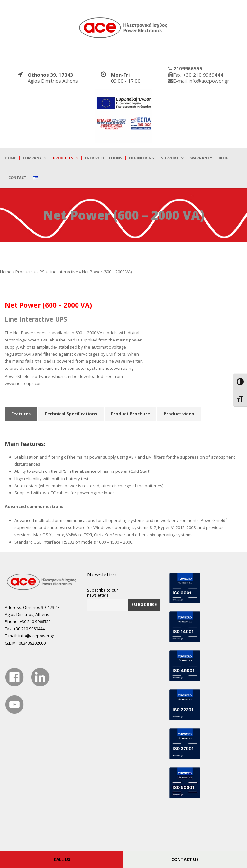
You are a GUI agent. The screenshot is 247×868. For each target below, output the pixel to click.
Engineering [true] (142, 158)
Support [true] (170, 158)
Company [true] (32, 158)
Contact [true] (17, 177)
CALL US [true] (62, 859)
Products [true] (63, 158)
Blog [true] (224, 158)
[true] (123, 27)
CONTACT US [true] (185, 859)
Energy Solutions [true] (104, 158)
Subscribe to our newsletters (103, 593)
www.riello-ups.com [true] (24, 383)
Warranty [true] (201, 158)
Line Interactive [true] (63, 272)
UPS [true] (41, 272)
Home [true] (10, 158)
